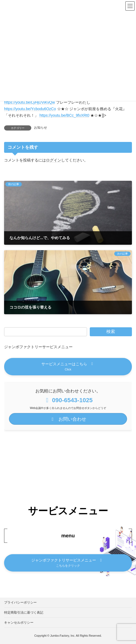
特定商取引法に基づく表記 (24, 613)
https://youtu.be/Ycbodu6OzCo (30, 109)
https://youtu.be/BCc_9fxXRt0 (64, 115)
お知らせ (41, 128)
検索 (111, 331)
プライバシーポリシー (20, 602)
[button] (68, 367)
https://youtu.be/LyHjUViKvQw (30, 102)
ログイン (54, 160)
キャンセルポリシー (19, 623)
